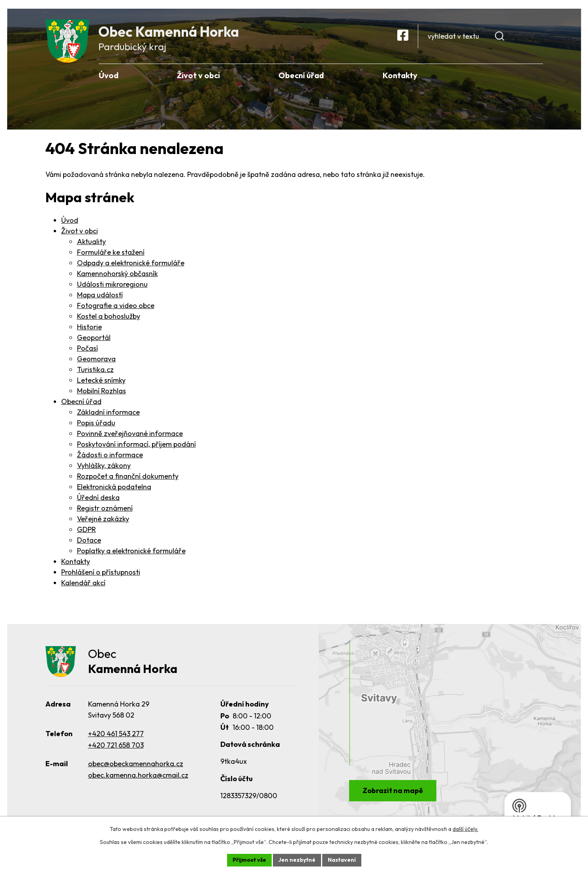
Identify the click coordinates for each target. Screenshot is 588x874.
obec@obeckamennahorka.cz (136, 764)
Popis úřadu (96, 423)
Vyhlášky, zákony (104, 465)
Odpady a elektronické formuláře (131, 263)
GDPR (86, 529)
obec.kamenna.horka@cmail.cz (138, 775)
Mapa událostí (100, 295)
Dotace (89, 540)
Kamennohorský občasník (117, 273)
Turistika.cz (95, 369)
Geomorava (96, 359)
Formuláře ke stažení (111, 252)
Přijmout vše (249, 860)
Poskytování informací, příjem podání (136, 444)
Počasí (87, 348)
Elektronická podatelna (114, 487)
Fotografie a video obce (116, 305)
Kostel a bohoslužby (109, 316)
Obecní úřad (81, 401)
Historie (89, 327)
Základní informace (108, 412)
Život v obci (80, 231)
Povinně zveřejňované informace (130, 433)
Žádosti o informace (110, 455)
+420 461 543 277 (116, 734)
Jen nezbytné (297, 860)
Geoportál (94, 337)
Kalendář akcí (83, 583)
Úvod (70, 220)
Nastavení (342, 860)
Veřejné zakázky (103, 519)
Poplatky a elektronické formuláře (131, 551)
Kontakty (76, 561)
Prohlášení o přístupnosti (101, 572)
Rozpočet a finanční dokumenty (128, 476)
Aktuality (91, 242)
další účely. (465, 829)
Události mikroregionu (112, 284)
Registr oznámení (105, 508)
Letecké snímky (101, 380)
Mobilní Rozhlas (101, 391)
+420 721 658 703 (116, 746)
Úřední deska (98, 497)
